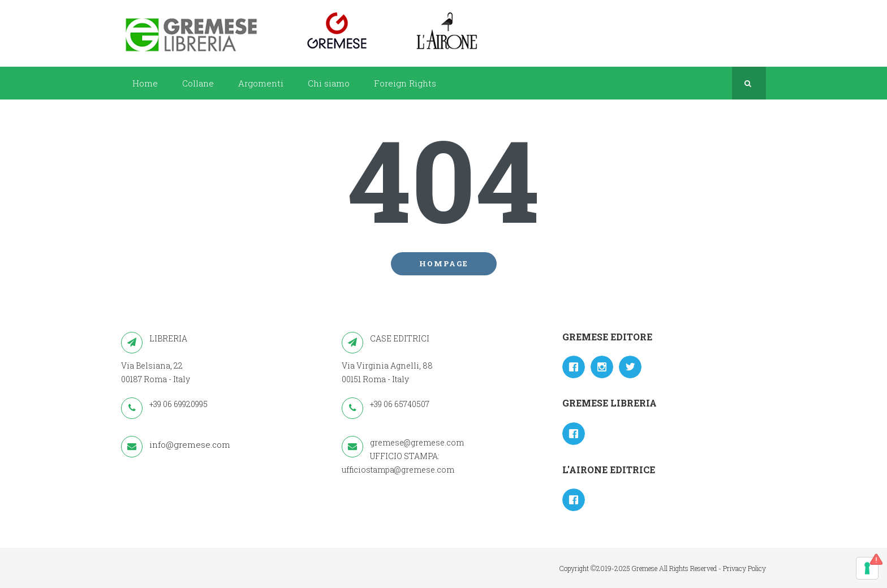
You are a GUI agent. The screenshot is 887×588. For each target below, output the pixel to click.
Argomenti (261, 83)
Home (145, 83)
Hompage (444, 263)
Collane (198, 83)
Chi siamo (329, 83)
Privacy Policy (744, 568)
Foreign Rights (405, 83)
